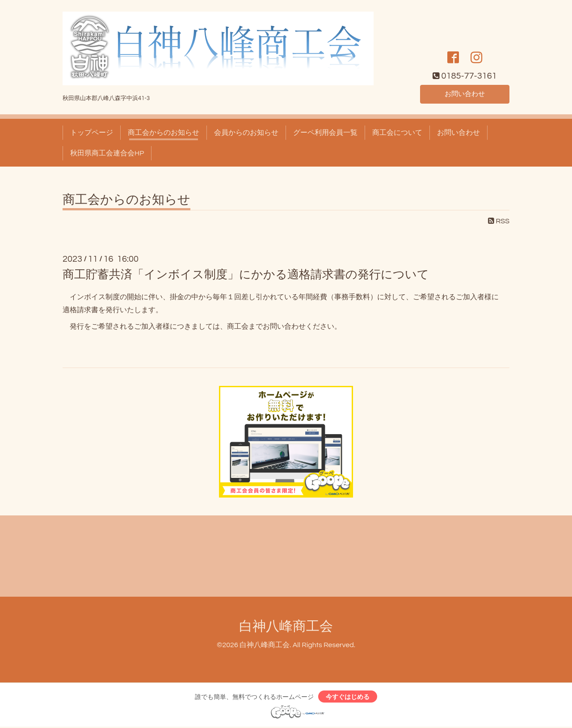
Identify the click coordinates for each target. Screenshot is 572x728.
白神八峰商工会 (286, 626)
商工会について (397, 133)
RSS (499, 221)
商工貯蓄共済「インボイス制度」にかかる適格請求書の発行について (246, 275)
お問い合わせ (465, 93)
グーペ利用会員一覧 (325, 133)
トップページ (92, 133)
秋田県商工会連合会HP (107, 153)
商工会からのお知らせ (164, 133)
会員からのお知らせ (246, 133)
